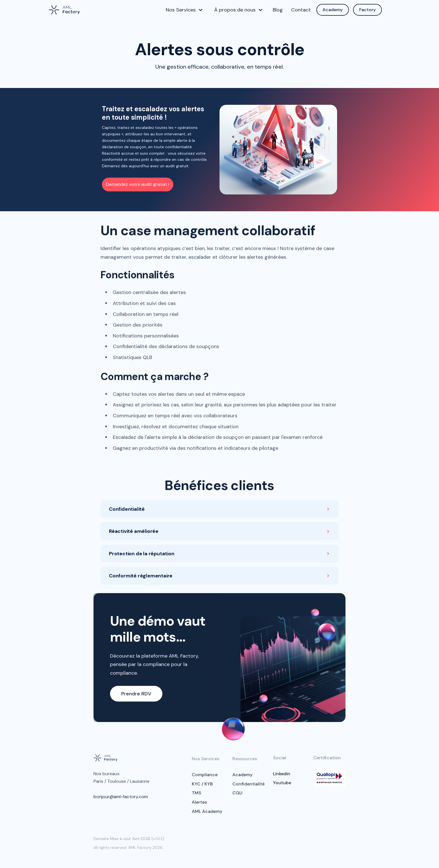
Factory (367, 10)
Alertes (199, 805)
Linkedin (282, 774)
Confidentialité (248, 787)
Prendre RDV (136, 695)
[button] (184, 10)
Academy (333, 10)
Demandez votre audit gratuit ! (138, 184)
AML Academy (207, 814)
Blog (278, 10)
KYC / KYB (202, 787)
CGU (237, 796)
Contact (301, 10)
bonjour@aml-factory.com (121, 798)
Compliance (205, 778)
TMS (197, 796)
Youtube (282, 783)
